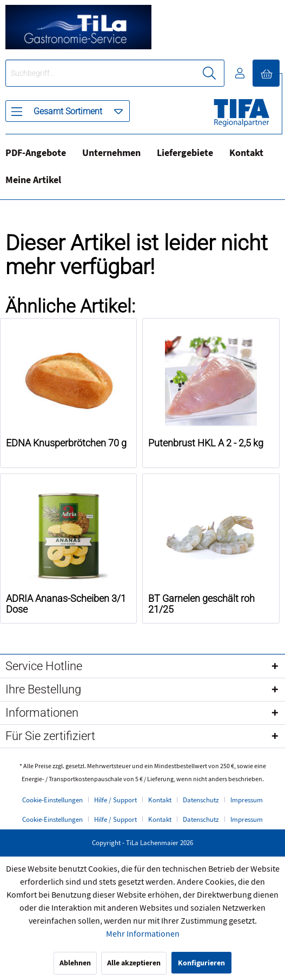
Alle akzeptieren (134, 963)
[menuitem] (68, 111)
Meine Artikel (33, 180)
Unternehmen (111, 153)
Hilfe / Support (115, 800)
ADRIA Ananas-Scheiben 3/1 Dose (66, 604)
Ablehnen (75, 963)
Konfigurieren (201, 963)
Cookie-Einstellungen (52, 800)
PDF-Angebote (36, 153)
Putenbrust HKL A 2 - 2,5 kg (206, 443)
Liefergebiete (185, 153)
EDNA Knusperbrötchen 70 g (66, 443)
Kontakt (246, 153)
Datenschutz (201, 800)
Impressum (247, 800)
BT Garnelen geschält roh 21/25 (201, 604)
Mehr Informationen (143, 934)
